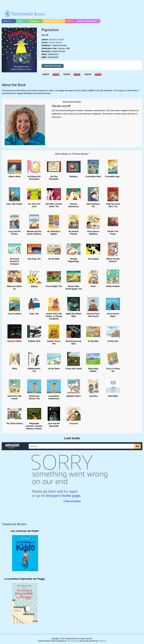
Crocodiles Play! (93, 176)
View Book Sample (53, 66)
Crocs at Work (15, 314)
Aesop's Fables (14, 341)
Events (70, 21)
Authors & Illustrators (86, 21)
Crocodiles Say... (113, 176)
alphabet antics (74, 396)
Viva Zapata (93, 259)
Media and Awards (53, 21)
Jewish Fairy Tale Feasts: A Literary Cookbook (54, 316)
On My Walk (54, 259)
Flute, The (34, 314)
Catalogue (34, 21)
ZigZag (34, 286)
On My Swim (54, 369)
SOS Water (113, 396)
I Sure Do (73, 423)
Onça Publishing (73, 641)
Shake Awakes (113, 286)
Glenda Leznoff (56, 40)
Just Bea (93, 396)
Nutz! (93, 286)
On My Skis (113, 341)
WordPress (102, 641)
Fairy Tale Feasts (15, 204)
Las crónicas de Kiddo (25, 531)
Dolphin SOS (34, 341)
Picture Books (55, 43)
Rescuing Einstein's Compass (14, 261)
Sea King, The (34, 259)
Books (20, 21)
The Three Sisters (14, 423)
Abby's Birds (14, 176)
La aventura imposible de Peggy (25, 579)
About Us (7, 21)
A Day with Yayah (73, 369)
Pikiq (14, 369)
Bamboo (74, 176)
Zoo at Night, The (54, 286)
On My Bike (93, 341)
